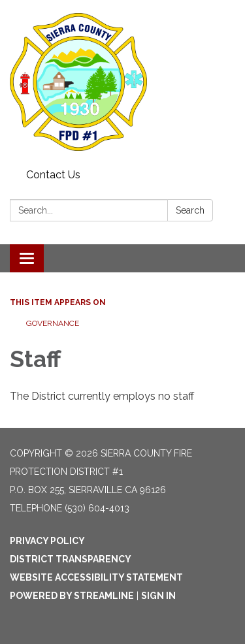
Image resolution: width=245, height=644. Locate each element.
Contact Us (53, 175)
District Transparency (71, 559)
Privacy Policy (47, 541)
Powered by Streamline (72, 596)
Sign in (158, 596)
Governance (53, 323)
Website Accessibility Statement (96, 577)
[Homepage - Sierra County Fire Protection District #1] (122, 82)
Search (190, 210)
